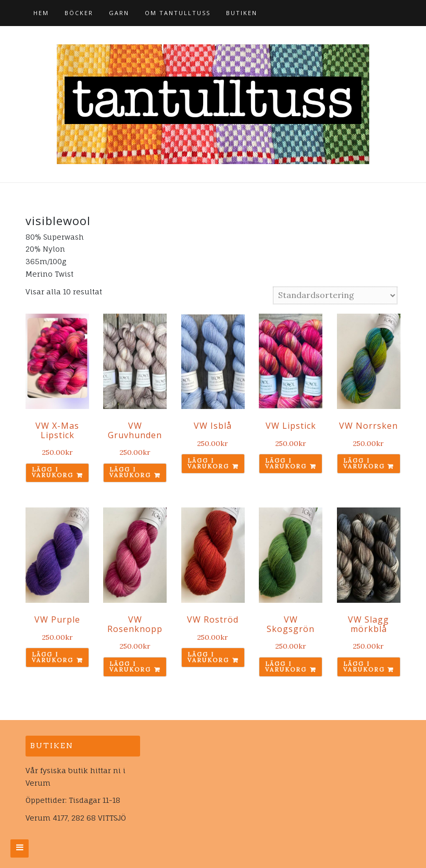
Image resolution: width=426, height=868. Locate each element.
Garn (119, 13)
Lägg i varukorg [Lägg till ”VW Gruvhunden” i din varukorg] (130, 472)
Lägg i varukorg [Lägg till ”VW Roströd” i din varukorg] (208, 657)
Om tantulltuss (178, 13)
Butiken (242, 13)
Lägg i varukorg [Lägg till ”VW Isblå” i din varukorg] (208, 463)
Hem (41, 13)
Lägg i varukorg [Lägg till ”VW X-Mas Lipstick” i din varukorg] (53, 472)
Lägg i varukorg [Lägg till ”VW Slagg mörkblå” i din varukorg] (364, 667)
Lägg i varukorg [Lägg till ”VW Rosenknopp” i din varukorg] (130, 667)
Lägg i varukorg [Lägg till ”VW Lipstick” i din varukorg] (286, 463)
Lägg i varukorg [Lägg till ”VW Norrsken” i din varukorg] (364, 463)
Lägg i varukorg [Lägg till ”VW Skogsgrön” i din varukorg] (286, 667)
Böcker (79, 13)
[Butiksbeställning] (335, 295)
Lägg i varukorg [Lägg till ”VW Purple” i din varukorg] (53, 657)
